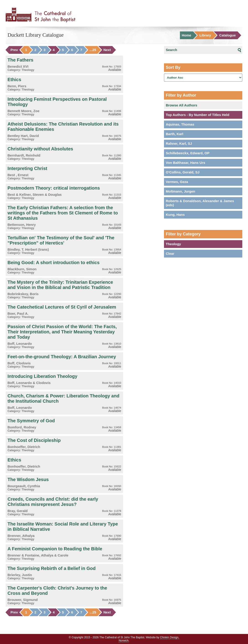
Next (107, 50)
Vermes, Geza (177, 182)
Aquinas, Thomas (180, 124)
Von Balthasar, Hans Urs (185, 163)
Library (205, 35)
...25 (93, 50)
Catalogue (228, 35)
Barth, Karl (175, 134)
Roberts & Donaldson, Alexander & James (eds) (200, 203)
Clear (170, 254)
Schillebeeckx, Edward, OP (188, 153)
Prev (14, 50)
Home (187, 35)
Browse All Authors (182, 105)
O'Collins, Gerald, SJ (183, 172)
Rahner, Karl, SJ (179, 143)
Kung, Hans (175, 215)
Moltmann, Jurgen (180, 191)
